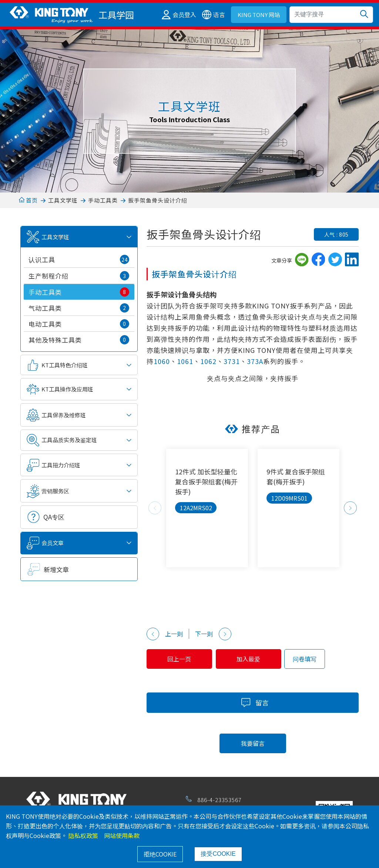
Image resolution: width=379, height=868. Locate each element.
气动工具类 (79, 308)
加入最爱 (249, 659)
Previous (155, 508)
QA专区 (54, 517)
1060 (162, 361)
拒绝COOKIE (160, 854)
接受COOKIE (218, 854)
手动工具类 (103, 200)
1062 (208, 361)
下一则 (213, 634)
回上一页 (180, 659)
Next (350, 508)
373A (255, 361)
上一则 (165, 634)
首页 (28, 200)
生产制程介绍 (79, 276)
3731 (232, 361)
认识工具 (79, 260)
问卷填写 (305, 659)
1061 (185, 361)
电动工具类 (79, 324)
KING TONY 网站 (259, 15)
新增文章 (56, 569)
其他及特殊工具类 (79, 340)
